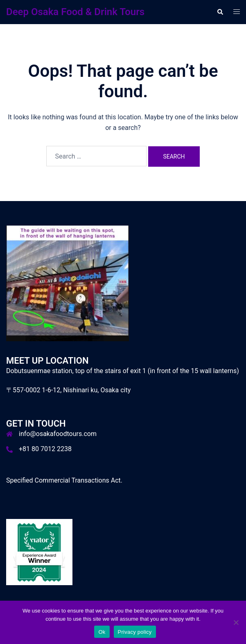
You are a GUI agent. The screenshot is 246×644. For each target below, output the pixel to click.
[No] (236, 622)
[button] (220, 12)
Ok (102, 632)
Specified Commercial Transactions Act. (64, 480)
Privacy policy (135, 632)
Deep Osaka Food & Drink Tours (75, 12)
